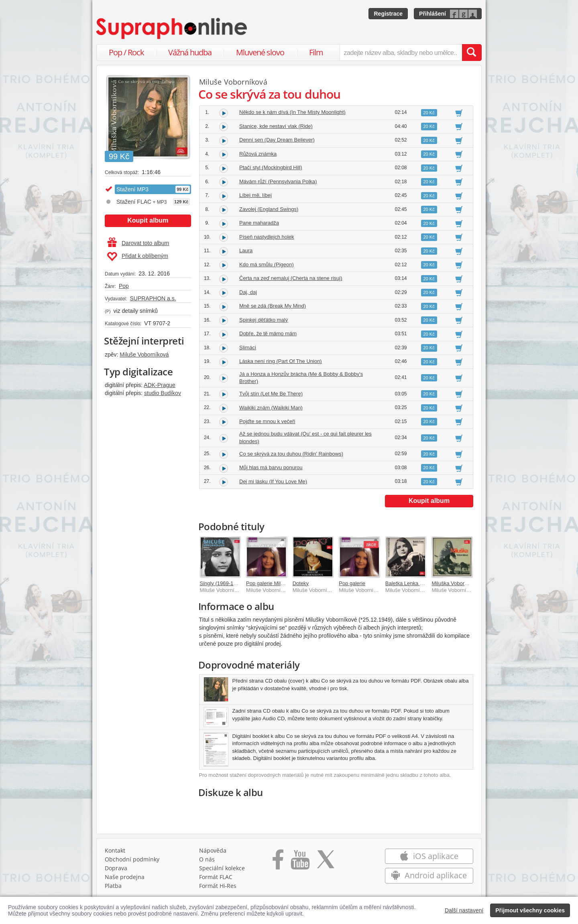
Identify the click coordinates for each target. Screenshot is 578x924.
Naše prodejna (125, 877)
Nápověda (213, 850)
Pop (124, 286)
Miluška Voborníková (456, 583)
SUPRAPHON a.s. (153, 298)
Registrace (388, 14)
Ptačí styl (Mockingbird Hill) (271, 167)
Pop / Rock (126, 52)
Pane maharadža (259, 223)
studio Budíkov (163, 393)
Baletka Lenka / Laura (411, 583)
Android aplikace (429, 875)
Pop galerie (352, 583)
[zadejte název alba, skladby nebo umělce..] (401, 53)
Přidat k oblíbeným (137, 257)
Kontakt (115, 850)
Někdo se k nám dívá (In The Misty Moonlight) (292, 112)
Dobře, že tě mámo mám (268, 333)
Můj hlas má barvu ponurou (271, 467)
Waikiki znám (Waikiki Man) (271, 408)
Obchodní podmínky (132, 859)
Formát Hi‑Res (218, 886)
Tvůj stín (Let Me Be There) (271, 394)
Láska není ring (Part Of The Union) (281, 361)
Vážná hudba (190, 52)
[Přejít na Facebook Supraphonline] (278, 862)
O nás (207, 859)
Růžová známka (258, 154)
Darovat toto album (138, 243)
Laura (246, 250)
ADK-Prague (160, 385)
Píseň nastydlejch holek (267, 237)
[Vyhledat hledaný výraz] (472, 53)
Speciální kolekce (222, 868)
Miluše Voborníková (144, 355)
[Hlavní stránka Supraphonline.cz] (172, 28)
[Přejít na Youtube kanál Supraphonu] (300, 862)
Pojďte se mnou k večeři (267, 421)
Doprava (116, 868)
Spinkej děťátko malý (264, 320)
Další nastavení (464, 910)
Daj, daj (248, 292)
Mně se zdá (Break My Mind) (273, 306)
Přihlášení (432, 14)
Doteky (301, 583)
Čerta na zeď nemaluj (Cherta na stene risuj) (291, 278)
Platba (113, 886)
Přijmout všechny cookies (530, 910)
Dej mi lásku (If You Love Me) (273, 481)
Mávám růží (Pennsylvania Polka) (278, 181)
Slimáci (248, 348)
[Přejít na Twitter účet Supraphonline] (326, 862)
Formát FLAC (216, 877)
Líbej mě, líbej (255, 195)
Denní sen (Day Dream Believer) (277, 140)
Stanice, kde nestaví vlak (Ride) (276, 126)
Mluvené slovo (260, 52)
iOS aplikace (429, 856)
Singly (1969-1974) (222, 583)
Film (316, 52)
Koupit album (148, 220)
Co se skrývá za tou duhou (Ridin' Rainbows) (291, 454)
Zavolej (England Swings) (269, 209)
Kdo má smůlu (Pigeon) (267, 264)
